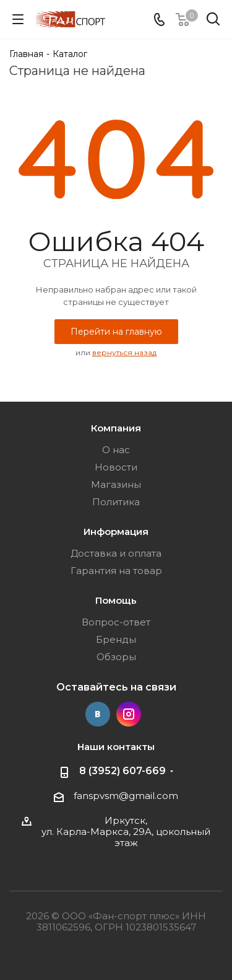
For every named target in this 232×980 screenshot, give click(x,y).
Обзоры (116, 657)
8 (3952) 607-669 (122, 771)
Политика (116, 502)
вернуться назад (124, 352)
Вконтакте (98, 714)
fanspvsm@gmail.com (126, 796)
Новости (116, 467)
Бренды (116, 639)
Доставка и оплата (116, 553)
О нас (116, 450)
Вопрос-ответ (116, 622)
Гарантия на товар (116, 571)
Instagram (129, 714)
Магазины (116, 484)
